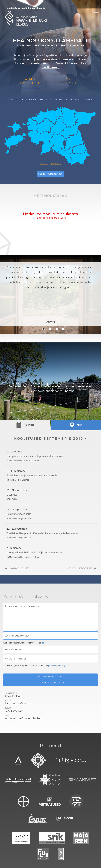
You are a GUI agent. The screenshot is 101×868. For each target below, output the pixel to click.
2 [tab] (50, 329)
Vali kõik (44, 164)
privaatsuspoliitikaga (57, 666)
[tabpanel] (50, 294)
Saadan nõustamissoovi (51, 683)
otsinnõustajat (30, 81)
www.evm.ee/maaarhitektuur (24, 718)
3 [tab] (57, 329)
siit (43, 643)
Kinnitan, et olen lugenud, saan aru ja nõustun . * (36, 667)
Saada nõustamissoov (50, 174)
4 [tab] (63, 329)
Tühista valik (55, 164)
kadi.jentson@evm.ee (19, 703)
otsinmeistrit (71, 81)
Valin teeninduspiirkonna (51, 676)
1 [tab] (43, 329)
